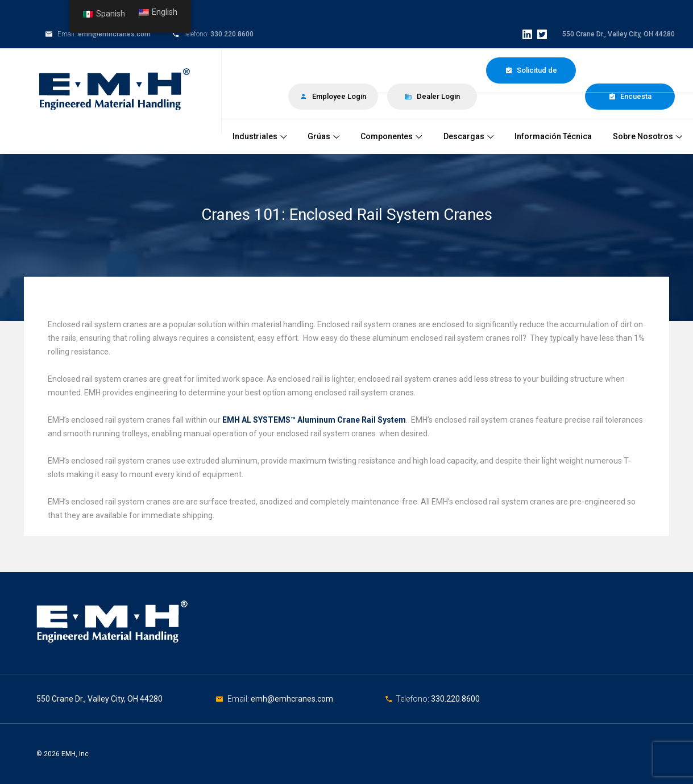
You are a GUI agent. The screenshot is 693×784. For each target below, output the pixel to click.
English (158, 12)
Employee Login (333, 96)
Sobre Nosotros (648, 136)
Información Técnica (553, 136)
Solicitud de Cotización (531, 75)
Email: (239, 699)
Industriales (260, 136)
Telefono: (413, 699)
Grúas (323, 136)
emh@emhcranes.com (114, 34)
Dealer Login (432, 96)
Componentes (391, 136)
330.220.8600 (232, 34)
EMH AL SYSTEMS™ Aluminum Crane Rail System (314, 420)
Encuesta (630, 96)
